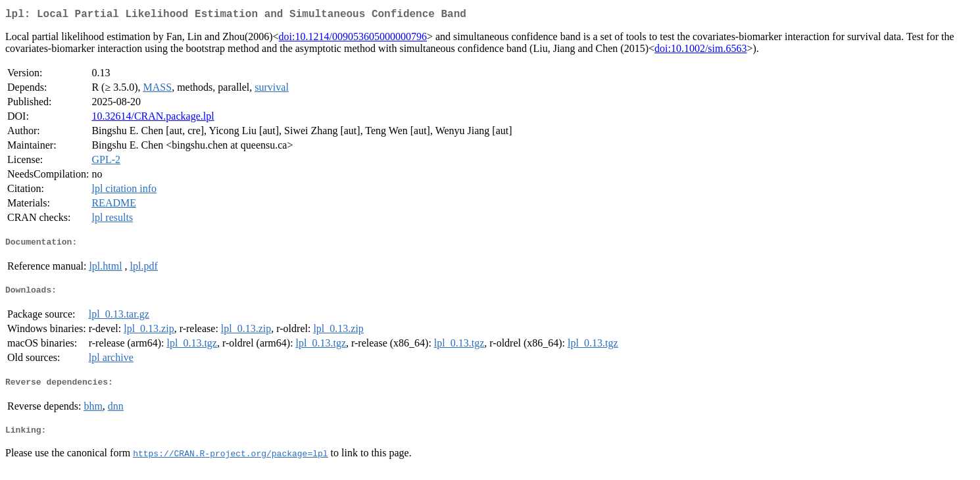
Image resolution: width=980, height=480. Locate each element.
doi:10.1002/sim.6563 (700, 51)
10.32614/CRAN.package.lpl (153, 119)
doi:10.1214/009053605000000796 (353, 39)
